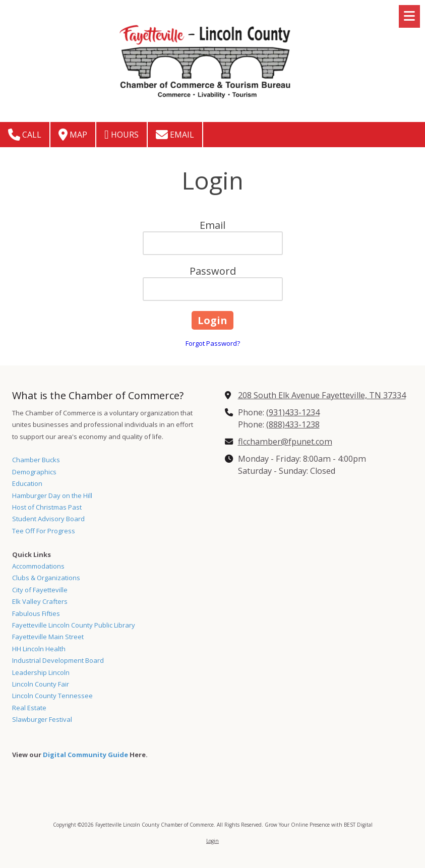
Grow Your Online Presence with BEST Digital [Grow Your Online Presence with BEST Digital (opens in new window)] (319, 825)
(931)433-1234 (293, 412)
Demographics (34, 472)
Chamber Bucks (36, 460)
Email (175, 135)
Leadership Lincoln (41, 672)
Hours (122, 135)
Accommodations (38, 566)
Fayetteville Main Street (48, 637)
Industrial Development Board (58, 660)
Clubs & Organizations (46, 578)
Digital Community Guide (85, 755)
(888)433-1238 (293, 424)
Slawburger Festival (42, 719)
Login (213, 841)
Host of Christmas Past (47, 507)
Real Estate (29, 708)
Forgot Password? (213, 343)
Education (27, 483)
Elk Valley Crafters (40, 601)
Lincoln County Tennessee (52, 696)
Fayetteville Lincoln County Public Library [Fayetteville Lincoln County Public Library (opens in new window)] (74, 625)
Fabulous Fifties (36, 613)
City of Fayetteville (40, 590)
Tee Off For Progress (44, 531)
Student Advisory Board (48, 519)
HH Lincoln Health (39, 649)
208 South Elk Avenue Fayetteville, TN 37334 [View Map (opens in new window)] (322, 395)
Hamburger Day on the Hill (52, 495)
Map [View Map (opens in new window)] (73, 135)
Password (213, 271)
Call (25, 135)
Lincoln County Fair (41, 684)
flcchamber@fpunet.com (285, 442)
